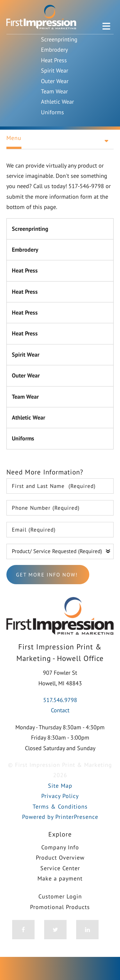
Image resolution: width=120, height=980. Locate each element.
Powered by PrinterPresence (60, 817)
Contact (60, 710)
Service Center (60, 868)
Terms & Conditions (60, 807)
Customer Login (60, 896)
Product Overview (60, 858)
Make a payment (60, 878)
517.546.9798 (60, 700)
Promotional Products (60, 907)
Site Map (60, 786)
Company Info (60, 847)
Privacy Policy (60, 796)
